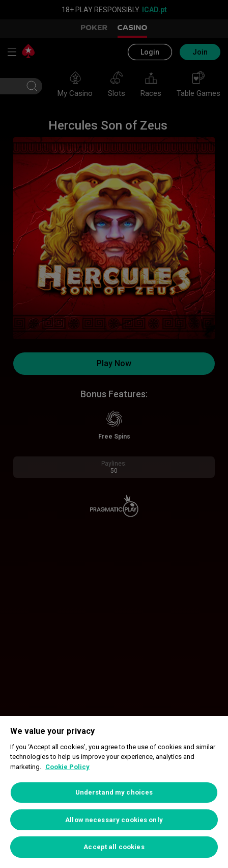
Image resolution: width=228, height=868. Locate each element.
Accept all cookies (114, 847)
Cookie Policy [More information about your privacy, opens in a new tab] (67, 767)
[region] (114, 792)
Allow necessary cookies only (114, 820)
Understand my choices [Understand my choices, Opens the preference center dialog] (114, 792)
